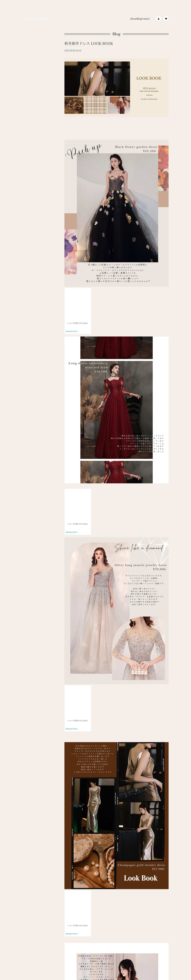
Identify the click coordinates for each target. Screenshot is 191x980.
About (133, 19)
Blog (139, 19)
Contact (145, 19)
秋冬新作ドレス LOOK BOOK (89, 43)
